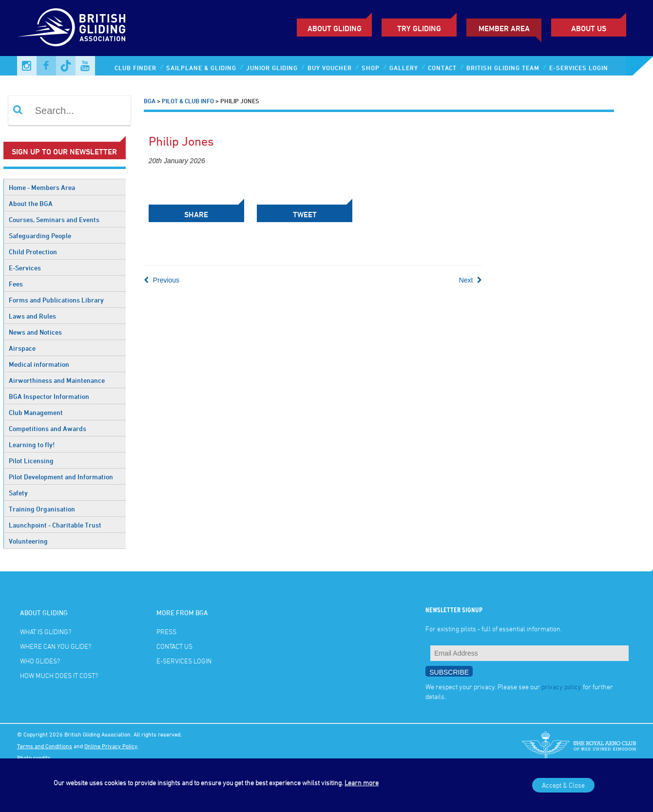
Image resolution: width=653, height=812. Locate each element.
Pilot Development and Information (61, 477)
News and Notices (35, 332)
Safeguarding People (40, 236)
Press (166, 632)
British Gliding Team (503, 68)
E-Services (25, 268)
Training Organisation (42, 509)
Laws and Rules (32, 316)
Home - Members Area (42, 187)
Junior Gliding (272, 68)
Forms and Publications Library (56, 300)
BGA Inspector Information (49, 396)
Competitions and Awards (48, 428)
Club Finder (135, 68)
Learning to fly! (32, 444)
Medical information (39, 364)
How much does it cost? (59, 675)
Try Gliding (419, 28)
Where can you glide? (56, 646)
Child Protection (33, 252)
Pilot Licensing (31, 461)
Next (471, 280)
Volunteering (28, 541)
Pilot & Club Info (188, 101)
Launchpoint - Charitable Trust (55, 525)
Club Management (36, 412)
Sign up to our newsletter (64, 151)
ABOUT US (589, 28)
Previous (162, 280)
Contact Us (174, 646)
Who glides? (40, 661)
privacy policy (561, 687)
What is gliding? (46, 632)
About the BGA (31, 203)
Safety (18, 493)
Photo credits (34, 757)
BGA (150, 101)
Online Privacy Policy (111, 746)
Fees (16, 284)
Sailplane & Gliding (201, 68)
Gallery (404, 68)
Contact (442, 68)
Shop (371, 68)
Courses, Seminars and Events (54, 219)
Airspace (22, 348)
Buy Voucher (330, 68)
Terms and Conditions (45, 746)
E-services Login (579, 68)
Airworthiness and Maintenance (57, 380)
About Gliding (335, 28)
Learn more (362, 783)
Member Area (504, 28)
